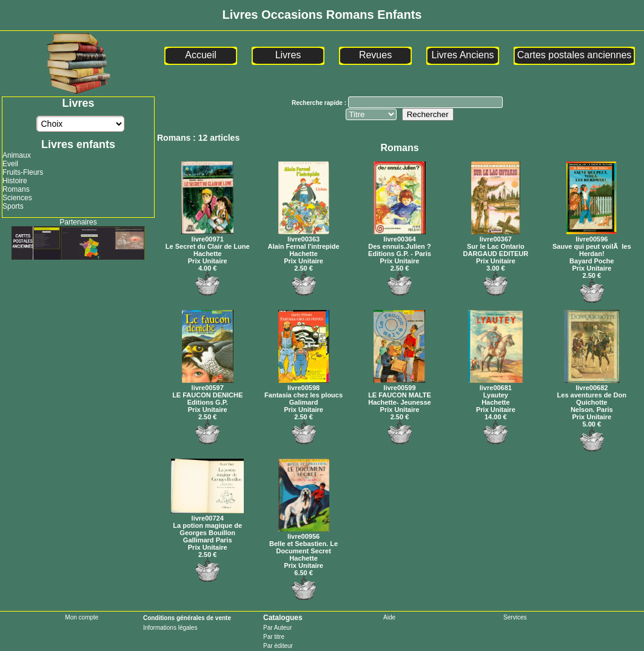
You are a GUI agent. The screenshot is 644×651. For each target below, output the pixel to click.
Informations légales (170, 628)
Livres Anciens (462, 55)
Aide (389, 617)
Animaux (17, 155)
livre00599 (399, 384)
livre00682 (592, 384)
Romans (16, 189)
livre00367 (496, 235)
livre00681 (495, 384)
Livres (288, 55)
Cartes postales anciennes (575, 55)
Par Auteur (277, 628)
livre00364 (400, 235)
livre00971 (207, 235)
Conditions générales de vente (187, 618)
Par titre (274, 637)
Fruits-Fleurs (23, 172)
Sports (13, 206)
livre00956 (304, 533)
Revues (375, 55)
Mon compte (82, 617)
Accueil (201, 55)
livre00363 (304, 235)
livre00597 (208, 384)
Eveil (10, 164)
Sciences (17, 198)
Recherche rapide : (320, 103)
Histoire (15, 181)
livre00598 (304, 384)
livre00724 (207, 514)
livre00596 (592, 235)
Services (515, 617)
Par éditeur (278, 646)
